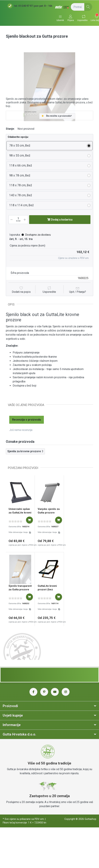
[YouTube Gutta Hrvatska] (55, 692)
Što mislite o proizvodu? (59, 116)
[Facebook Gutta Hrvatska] (33, 692)
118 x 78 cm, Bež (21, 185)
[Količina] (18, 220)
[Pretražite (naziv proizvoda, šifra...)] (81, 7)
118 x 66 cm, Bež (21, 165)
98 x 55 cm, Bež (20, 156)
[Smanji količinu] (11, 220)
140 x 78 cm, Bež (21, 195)
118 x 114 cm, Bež (21, 205)
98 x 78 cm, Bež (20, 175)
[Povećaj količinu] (26, 220)
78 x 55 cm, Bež (20, 146)
